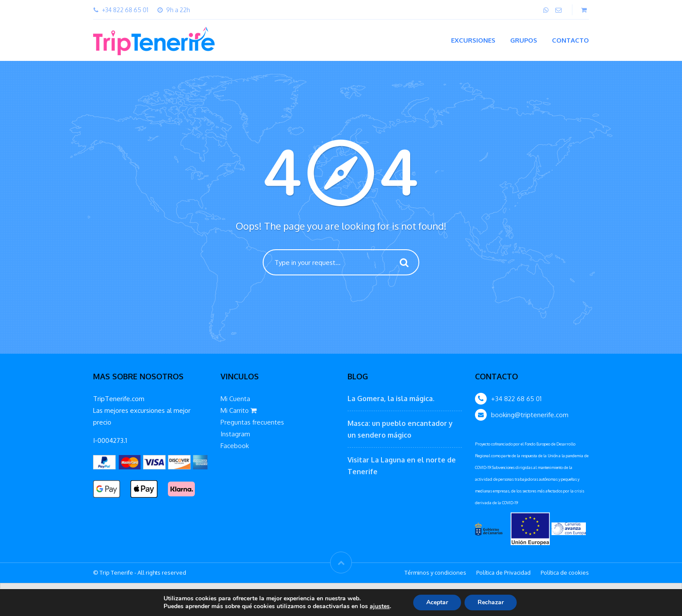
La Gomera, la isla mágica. (391, 398)
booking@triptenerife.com (530, 415)
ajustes (380, 606)
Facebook (235, 446)
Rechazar (491, 602)
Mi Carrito (239, 410)
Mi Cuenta (235, 399)
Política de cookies (565, 572)
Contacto (570, 40)
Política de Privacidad (503, 572)
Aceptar (437, 602)
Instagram (235, 434)
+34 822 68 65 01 (516, 399)
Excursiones (473, 40)
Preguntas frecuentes (252, 422)
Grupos (524, 40)
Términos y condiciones (435, 572)
